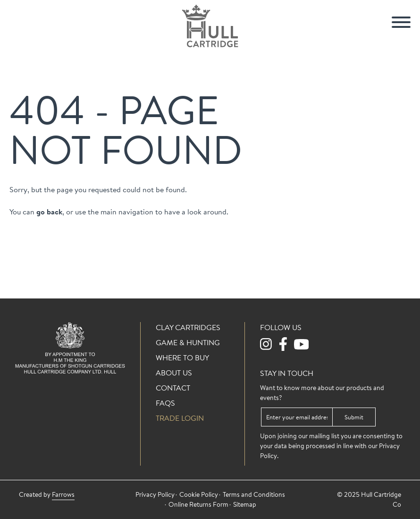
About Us (174, 373)
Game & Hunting (188, 342)
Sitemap (245, 504)
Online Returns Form (198, 504)
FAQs (165, 403)
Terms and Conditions (254, 494)
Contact (173, 388)
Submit (354, 417)
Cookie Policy (199, 494)
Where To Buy (182, 357)
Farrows (63, 494)
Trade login (180, 418)
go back (49, 212)
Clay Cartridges (188, 327)
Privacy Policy (155, 494)
